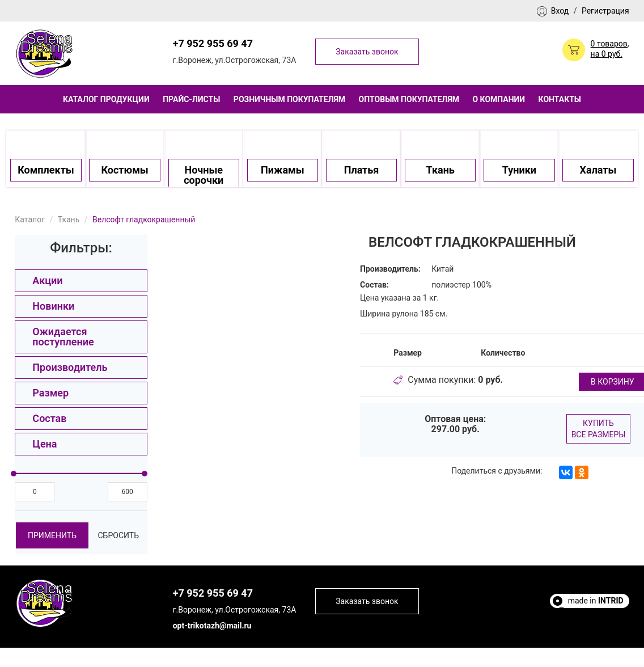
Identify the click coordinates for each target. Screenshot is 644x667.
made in (596, 601)
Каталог (30, 219)
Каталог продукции (106, 99)
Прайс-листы (191, 99)
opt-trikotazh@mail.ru (212, 626)
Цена (45, 444)
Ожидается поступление (63, 337)
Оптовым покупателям (409, 99)
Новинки (53, 306)
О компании (499, 99)
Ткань (69, 219)
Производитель (70, 367)
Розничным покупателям (289, 99)
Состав (49, 418)
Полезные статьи (591, 611)
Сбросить (118, 535)
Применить (52, 535)
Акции (47, 280)
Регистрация (605, 11)
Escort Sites (602, 621)
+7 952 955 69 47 (213, 43)
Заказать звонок (367, 52)
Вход (560, 11)
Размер (50, 393)
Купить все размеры (599, 429)
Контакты (560, 99)
